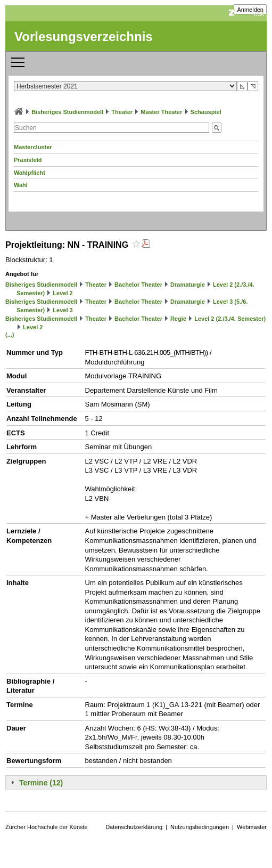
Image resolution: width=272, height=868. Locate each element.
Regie (178, 319)
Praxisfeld (28, 160)
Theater (122, 112)
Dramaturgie (188, 285)
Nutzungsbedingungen (200, 827)
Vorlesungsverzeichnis (84, 36)
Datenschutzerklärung (134, 827)
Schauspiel (206, 112)
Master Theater (161, 112)
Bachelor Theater (138, 285)
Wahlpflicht (30, 173)
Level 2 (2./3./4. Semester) (230, 319)
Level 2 (63, 293)
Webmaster (252, 827)
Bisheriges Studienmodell (67, 112)
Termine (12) (41, 783)
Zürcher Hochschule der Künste (47, 827)
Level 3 (63, 310)
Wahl (21, 185)
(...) (10, 335)
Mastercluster (33, 147)
